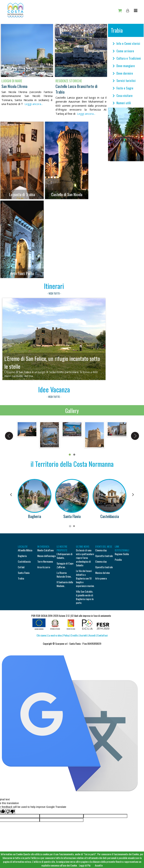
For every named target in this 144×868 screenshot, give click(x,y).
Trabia (21, 578)
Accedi (92, 635)
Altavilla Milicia (25, 550)
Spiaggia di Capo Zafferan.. (65, 565)
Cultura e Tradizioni (127, 58)
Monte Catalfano (45, 550)
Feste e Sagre (123, 88)
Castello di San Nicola (67, 194)
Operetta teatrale (104, 556)
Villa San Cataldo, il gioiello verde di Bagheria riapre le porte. (85, 597)
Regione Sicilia (122, 554)
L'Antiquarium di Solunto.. (64, 556)
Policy (66, 635)
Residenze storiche (69, 81)
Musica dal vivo (102, 573)
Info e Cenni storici (126, 43)
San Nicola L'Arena (14, 86)
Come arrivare (123, 51)
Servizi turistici (124, 81)
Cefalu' (21, 567)
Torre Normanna (45, 561)
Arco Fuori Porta (22, 273)
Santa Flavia (72, 516)
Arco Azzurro (44, 567)
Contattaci (102, 635)
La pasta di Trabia (22, 194)
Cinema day (101, 550)
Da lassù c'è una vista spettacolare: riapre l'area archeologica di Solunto (85, 558)
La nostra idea (55, 635)
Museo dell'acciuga (46, 556)
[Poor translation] (10, 811)
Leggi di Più (85, 865)
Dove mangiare (124, 66)
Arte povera (101, 578)
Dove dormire (123, 73)
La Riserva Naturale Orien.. (64, 575)
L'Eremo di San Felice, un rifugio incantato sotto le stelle (52, 362)
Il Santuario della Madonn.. (65, 584)
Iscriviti (84, 635)
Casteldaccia (110, 516)
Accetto (99, 865)
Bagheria (35, 516)
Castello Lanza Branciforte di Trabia (76, 89)
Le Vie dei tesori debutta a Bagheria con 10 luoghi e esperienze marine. (85, 578)
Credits (74, 635)
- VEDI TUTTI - (54, 293)
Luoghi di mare (12, 81)
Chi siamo (41, 635)
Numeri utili (122, 103)
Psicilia (118, 560)
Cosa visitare (123, 96)
